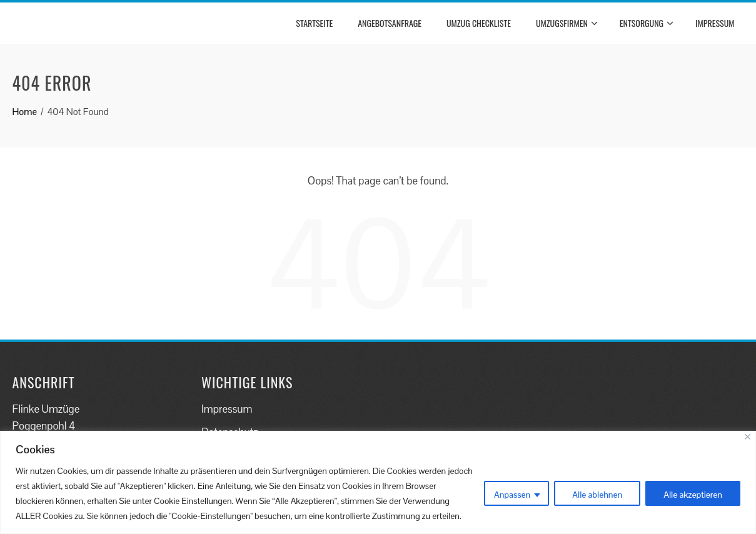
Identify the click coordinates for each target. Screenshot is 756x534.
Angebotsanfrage (390, 23)
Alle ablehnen (597, 495)
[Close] (748, 437)
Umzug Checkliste (479, 23)
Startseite (314, 23)
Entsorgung (647, 23)
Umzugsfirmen (567, 23)
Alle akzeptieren (693, 495)
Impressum (715, 23)
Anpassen (512, 495)
